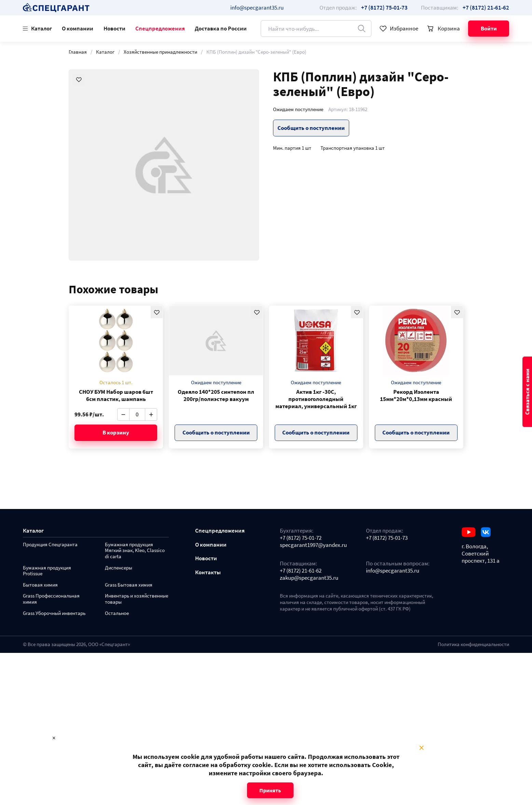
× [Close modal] (421, 748)
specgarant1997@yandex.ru (313, 545)
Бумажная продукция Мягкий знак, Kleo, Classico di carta (135, 551)
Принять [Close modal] (270, 790)
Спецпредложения (160, 28)
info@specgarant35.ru (257, 8)
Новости (114, 28)
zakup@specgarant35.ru (309, 578)
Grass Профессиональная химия (51, 599)
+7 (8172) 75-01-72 (301, 538)
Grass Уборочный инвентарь (54, 613)
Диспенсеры (119, 568)
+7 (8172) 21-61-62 (301, 571)
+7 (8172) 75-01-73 (387, 538)
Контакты (208, 572)
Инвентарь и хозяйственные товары (137, 599)
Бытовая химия (40, 585)
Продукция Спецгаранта (50, 545)
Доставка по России (221, 28)
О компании (78, 28)
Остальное (117, 613)
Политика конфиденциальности (473, 644)
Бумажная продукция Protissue (47, 571)
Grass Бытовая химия (129, 585)
